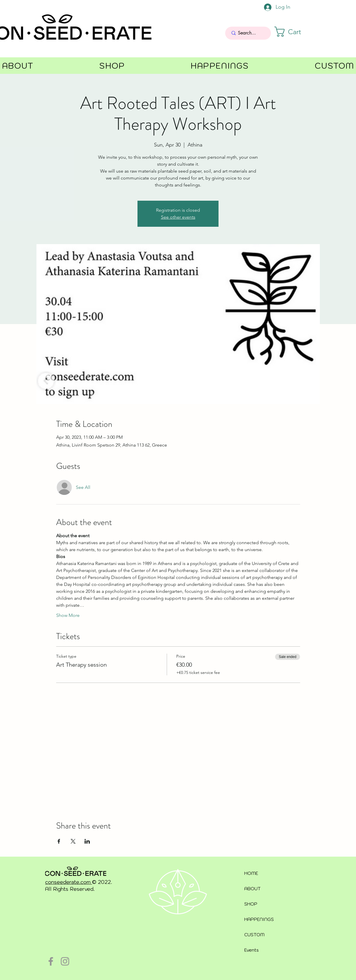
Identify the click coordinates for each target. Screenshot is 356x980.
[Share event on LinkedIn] (87, 841)
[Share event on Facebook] (59, 841)
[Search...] (248, 33)
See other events (178, 217)
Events (252, 950)
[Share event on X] (73, 841)
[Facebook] (51, 961)
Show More (68, 615)
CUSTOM (254, 935)
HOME (251, 873)
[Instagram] (65, 961)
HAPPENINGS (259, 919)
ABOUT (253, 889)
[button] (294, 32)
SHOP (251, 904)
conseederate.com (69, 882)
